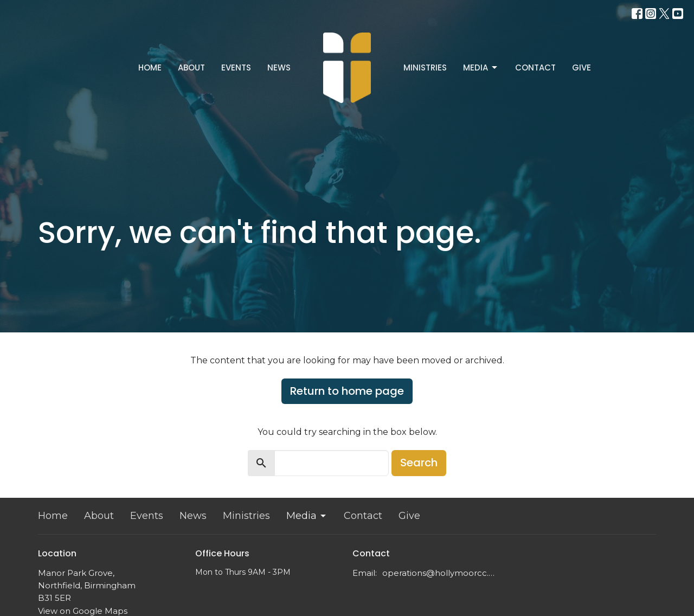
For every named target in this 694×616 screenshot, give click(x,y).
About (191, 68)
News (279, 68)
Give (581, 68)
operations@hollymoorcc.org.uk (441, 573)
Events (236, 68)
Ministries (425, 68)
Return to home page (347, 391)
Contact (535, 68)
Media (481, 68)
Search (419, 463)
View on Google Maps (83, 611)
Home (150, 68)
